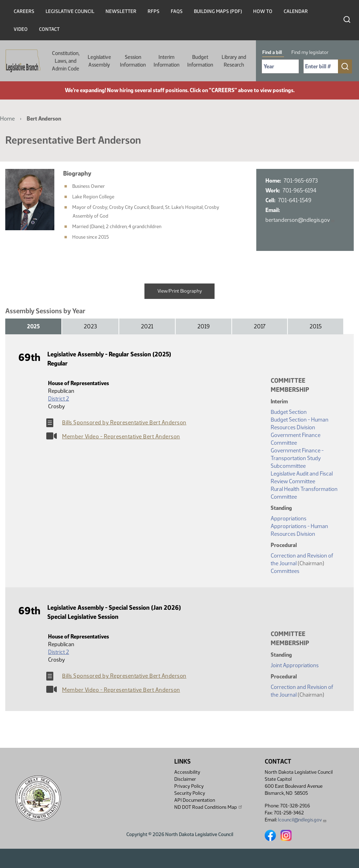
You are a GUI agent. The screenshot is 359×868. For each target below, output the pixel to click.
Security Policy (190, 793)
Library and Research (234, 61)
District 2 (59, 399)
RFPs (154, 11)
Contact (49, 29)
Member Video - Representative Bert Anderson (121, 436)
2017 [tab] (260, 326)
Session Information (133, 61)
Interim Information (167, 61)
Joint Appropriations (295, 665)
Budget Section (289, 412)
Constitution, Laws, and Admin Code (66, 61)
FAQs (177, 11)
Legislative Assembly (99, 61)
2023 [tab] (90, 326)
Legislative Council (70, 11)
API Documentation (195, 800)
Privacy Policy (189, 786)
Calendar (296, 11)
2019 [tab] (204, 326)
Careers (24, 11)
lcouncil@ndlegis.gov (302, 820)
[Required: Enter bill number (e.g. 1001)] (321, 66)
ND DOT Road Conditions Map (209, 807)
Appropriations (289, 518)
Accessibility (187, 772)
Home (7, 119)
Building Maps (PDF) (218, 11)
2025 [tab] (33, 326)
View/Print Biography (180, 291)
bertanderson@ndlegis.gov (300, 220)
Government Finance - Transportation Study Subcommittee (297, 458)
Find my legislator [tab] (310, 52)
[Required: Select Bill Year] (280, 66)
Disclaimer (185, 779)
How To (263, 11)
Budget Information (200, 61)
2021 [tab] (147, 326)
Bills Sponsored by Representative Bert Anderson (124, 422)
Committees (285, 571)
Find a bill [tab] (272, 52)
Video (21, 29)
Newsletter (121, 11)
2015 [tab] (316, 326)
